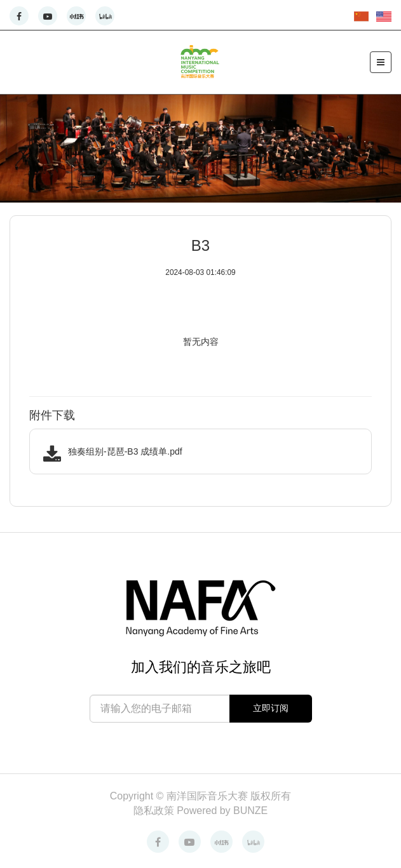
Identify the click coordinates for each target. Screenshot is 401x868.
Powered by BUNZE (222, 811)
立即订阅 (271, 708)
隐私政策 (155, 811)
